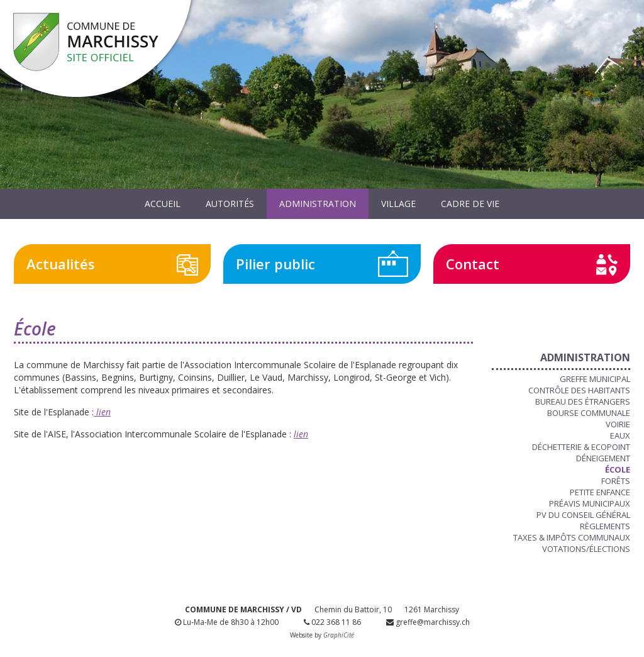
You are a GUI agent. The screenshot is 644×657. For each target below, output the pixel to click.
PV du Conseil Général (583, 515)
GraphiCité (339, 635)
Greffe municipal (595, 379)
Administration (318, 204)
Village (398, 204)
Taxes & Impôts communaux (572, 537)
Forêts (616, 481)
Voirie (618, 424)
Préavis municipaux (590, 503)
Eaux (620, 435)
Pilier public (275, 264)
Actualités (61, 264)
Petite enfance (600, 492)
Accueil (163, 204)
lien (102, 412)
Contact (473, 264)
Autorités (230, 204)
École (618, 469)
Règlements (605, 526)
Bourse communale (589, 413)
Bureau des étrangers (583, 401)
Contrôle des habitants (579, 390)
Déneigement (603, 458)
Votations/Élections (586, 549)
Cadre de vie (470, 204)
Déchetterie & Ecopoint (581, 447)
